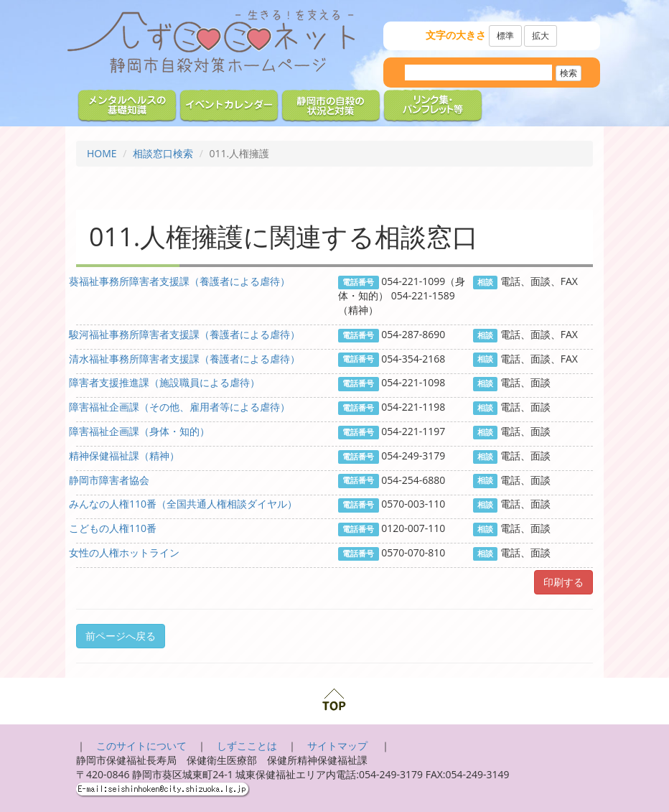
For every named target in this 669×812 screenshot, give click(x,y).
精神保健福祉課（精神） (124, 456)
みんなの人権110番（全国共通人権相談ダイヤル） (183, 504)
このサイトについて (141, 746)
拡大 (541, 36)
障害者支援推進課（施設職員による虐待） (164, 382)
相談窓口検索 (163, 153)
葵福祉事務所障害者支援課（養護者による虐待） (179, 281)
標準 (505, 36)
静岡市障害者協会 (109, 480)
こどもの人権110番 (113, 528)
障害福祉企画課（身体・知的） (139, 431)
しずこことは (247, 746)
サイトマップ (339, 746)
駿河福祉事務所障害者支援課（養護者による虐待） (184, 334)
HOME (102, 153)
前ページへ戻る (121, 636)
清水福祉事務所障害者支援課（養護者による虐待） (184, 359)
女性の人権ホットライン (124, 552)
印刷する (563, 582)
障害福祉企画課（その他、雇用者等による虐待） (179, 407)
